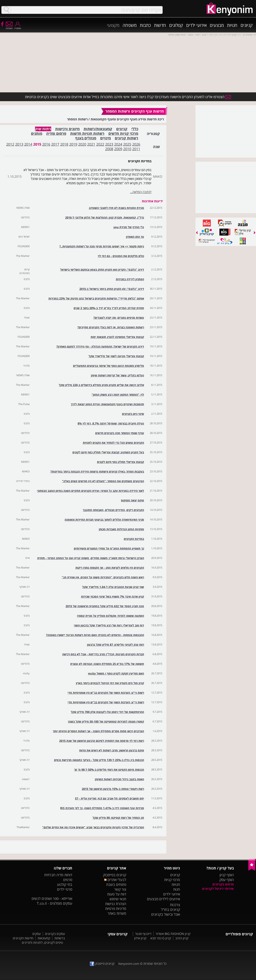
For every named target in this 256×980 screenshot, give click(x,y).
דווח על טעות (117, 894)
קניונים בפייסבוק (115, 875)
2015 (37, 144)
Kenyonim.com (129, 964)
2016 (46, 144)
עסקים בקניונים (55, 934)
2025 (127, 144)
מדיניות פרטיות (116, 908)
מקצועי (113, 25)
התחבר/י (18, 27)
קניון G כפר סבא (161, 938)
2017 (55, 144)
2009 (118, 149)
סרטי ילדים (65, 889)
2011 (136, 149)
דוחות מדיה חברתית (58, 875)
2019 (73, 144)
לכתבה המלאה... (141, 192)
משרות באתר (117, 913)
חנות (177, 889)
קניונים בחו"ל (170, 909)
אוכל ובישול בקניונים (166, 914)
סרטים (68, 880)
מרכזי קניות (172, 880)
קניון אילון (140, 938)
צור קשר (120, 889)
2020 (82, 144)
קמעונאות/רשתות (98, 129)
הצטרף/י (9, 27)
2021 (91, 144)
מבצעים (217, 25)
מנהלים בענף (86, 138)
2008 (109, 149)
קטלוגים (176, 25)
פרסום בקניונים (223, 884)
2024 (118, 144)
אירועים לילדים (170, 899)
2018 (64, 144)
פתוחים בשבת (116, 884)
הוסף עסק (227, 880)
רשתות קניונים (126, 138)
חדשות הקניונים (23, 938)
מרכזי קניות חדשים (123, 134)
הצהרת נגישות (116, 904)
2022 (100, 144)
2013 (19, 144)
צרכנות (175, 905)
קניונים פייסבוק (102, 964)
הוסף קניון (227, 875)
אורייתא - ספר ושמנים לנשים (52, 898)
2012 (10, 144)
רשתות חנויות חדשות (87, 134)
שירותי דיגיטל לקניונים (218, 889)
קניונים (247, 25)
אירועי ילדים (196, 25)
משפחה (130, 25)
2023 (109, 144)
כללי (135, 129)
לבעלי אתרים (115, 880)
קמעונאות (44, 938)
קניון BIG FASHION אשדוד (173, 934)
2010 (127, 149)
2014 (28, 144)
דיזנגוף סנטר (143, 934)
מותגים (37, 134)
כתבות (145, 25)
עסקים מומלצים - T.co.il (54, 903)
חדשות (160, 25)
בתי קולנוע (65, 884)
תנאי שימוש (118, 899)
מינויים (105, 138)
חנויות (232, 25)
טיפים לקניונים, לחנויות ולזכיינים (42, 943)
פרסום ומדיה (56, 134)
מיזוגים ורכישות (67, 129)
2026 (136, 144)
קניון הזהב (182, 938)
